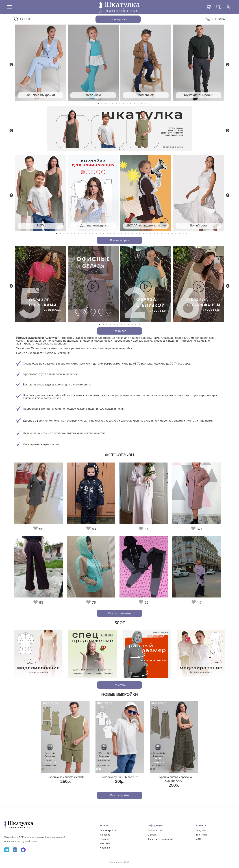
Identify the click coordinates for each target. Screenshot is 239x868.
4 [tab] (109, 103)
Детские (105, 839)
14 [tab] (145, 103)
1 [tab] (98, 103)
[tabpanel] (40, 63)
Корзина (215, 19)
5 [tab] (113, 103)
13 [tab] (142, 103)
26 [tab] (147, 234)
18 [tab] (118, 234)
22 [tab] (132, 234)
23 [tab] (136, 234)
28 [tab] (154, 234)
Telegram (201, 830)
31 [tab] (165, 234)
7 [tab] (120, 103)
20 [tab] (125, 234)
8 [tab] (124, 103)
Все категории (120, 240)
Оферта (152, 835)
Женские (105, 835)
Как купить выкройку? (160, 839)
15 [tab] (107, 234)
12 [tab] (138, 103)
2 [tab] (102, 103)
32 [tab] (169, 234)
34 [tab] (176, 234)
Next (228, 64)
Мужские (105, 843)
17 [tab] (114, 234)
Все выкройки (118, 19)
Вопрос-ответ (155, 830)
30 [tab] (161, 234)
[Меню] (10, 7)
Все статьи (119, 685)
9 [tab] (127, 103)
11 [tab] (134, 103)
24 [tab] (140, 234)
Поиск (22, 19)
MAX (198, 839)
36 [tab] (183, 234)
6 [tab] (116, 103)
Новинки (105, 848)
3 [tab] (105, 103)
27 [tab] (151, 234)
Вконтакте (201, 835)
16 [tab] (111, 234)
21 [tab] (129, 234)
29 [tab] (158, 234)
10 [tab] (131, 103)
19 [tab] (122, 234)
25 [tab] (143, 234)
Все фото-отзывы (120, 613)
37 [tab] (187, 234)
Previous (11, 64)
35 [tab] (179, 234)
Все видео (119, 331)
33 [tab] (172, 234)
